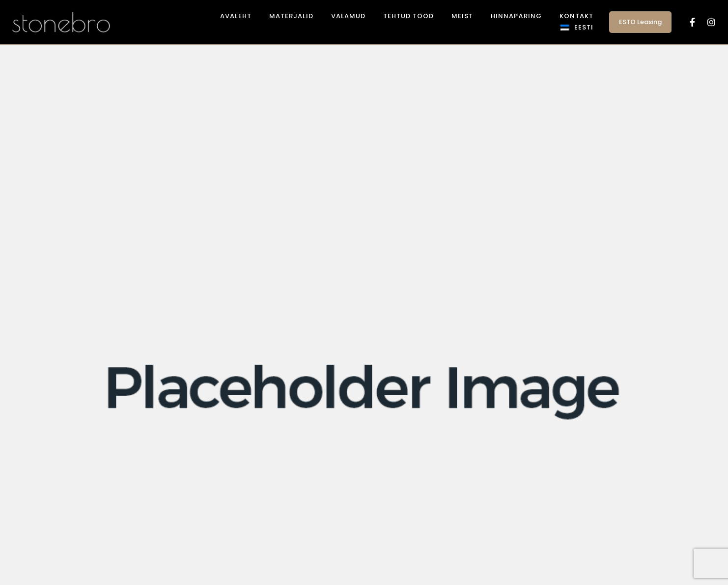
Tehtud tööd (408, 16)
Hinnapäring (516, 16)
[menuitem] (577, 27)
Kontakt (576, 16)
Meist (462, 16)
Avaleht (236, 16)
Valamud (348, 16)
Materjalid (291, 16)
